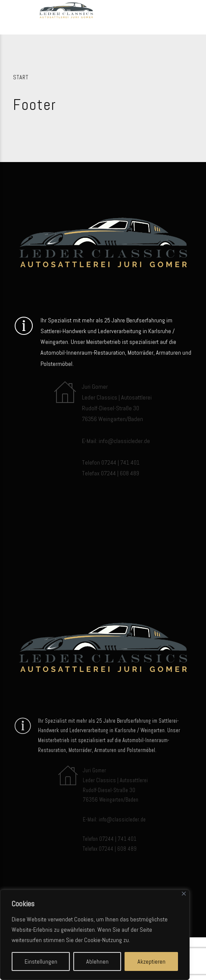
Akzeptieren (151, 961)
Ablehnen (97, 961)
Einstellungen (41, 961)
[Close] (184, 894)
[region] (95, 935)
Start (21, 77)
